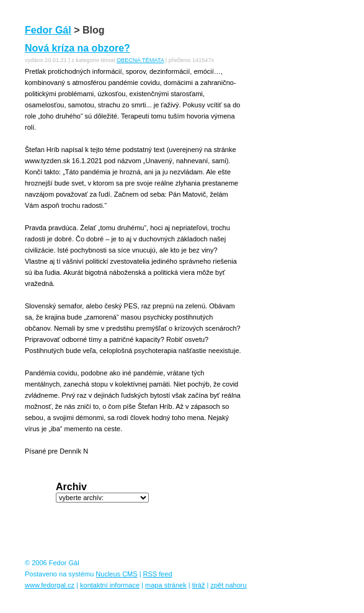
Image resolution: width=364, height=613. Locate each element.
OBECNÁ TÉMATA (140, 60)
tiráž (199, 585)
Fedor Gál (48, 30)
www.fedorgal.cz (50, 585)
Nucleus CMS (116, 574)
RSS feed (158, 574)
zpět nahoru (228, 585)
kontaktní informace (110, 585)
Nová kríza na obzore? (78, 48)
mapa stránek (166, 585)
